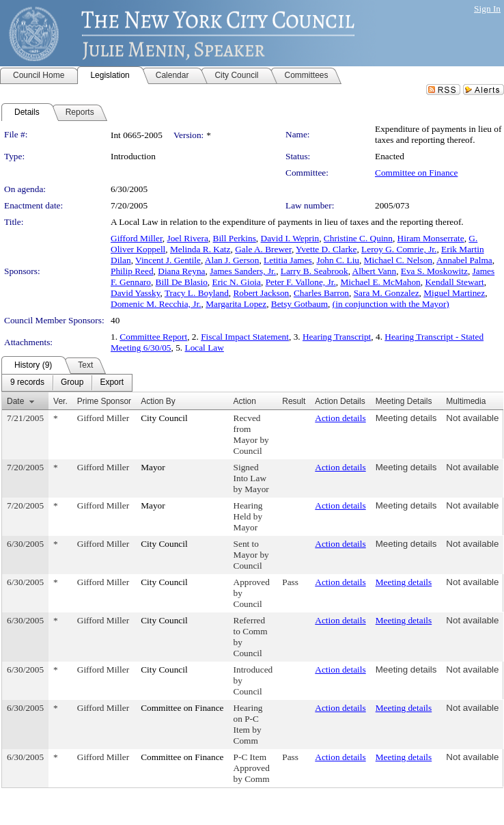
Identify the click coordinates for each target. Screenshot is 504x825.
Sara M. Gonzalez (387, 293)
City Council (164, 418)
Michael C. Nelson (398, 260)
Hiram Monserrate (431, 238)
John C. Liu (338, 260)
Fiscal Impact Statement (245, 337)
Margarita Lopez (236, 304)
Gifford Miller (137, 238)
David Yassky (135, 293)
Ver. (60, 401)
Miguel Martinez (454, 293)
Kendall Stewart (454, 282)
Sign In (487, 9)
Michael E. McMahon (380, 282)
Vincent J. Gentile (168, 260)
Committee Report (153, 337)
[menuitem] (27, 383)
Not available (472, 418)
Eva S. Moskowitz (434, 271)
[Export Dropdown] (112, 383)
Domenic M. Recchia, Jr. (156, 304)
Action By (158, 401)
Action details (340, 418)
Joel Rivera (188, 238)
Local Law (204, 348)
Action (245, 401)
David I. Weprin (290, 238)
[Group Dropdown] (72, 383)
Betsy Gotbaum (299, 304)
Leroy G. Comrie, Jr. (399, 249)
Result (294, 401)
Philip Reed (132, 271)
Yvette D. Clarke (326, 249)
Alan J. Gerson (232, 260)
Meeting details (406, 418)
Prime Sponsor (104, 401)
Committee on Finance (416, 173)
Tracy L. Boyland (197, 293)
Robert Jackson (261, 293)
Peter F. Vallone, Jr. (301, 282)
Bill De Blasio (182, 282)
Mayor (153, 467)
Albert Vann (375, 271)
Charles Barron (321, 293)
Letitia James (288, 260)
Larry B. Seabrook (314, 271)
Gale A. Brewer (263, 249)
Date (15, 401)
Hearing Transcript (337, 337)
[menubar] (67, 383)
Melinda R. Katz (200, 249)
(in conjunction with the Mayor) (391, 304)
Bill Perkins (235, 238)
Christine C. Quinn (358, 238)
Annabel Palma (464, 260)
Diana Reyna (181, 271)
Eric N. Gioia (237, 282)
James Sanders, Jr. (243, 271)
